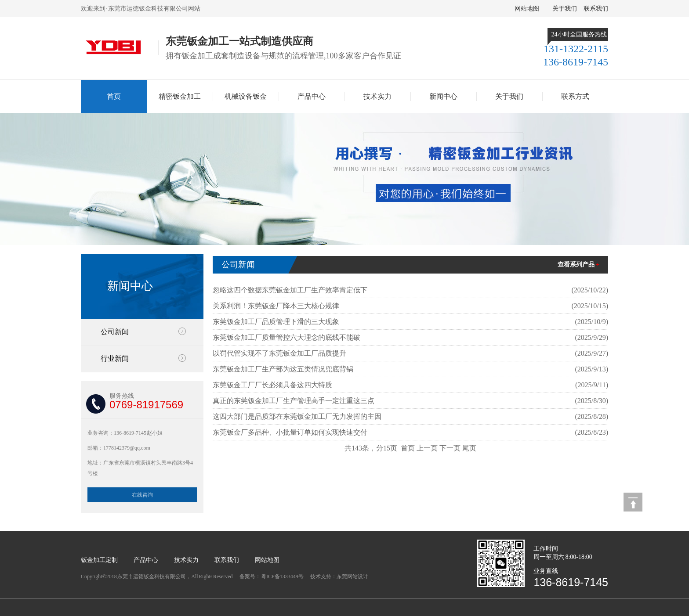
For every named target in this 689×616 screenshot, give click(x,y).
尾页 (469, 448)
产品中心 (312, 96)
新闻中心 (443, 96)
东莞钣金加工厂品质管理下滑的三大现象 (276, 322)
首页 (114, 96)
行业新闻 (115, 358)
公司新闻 (115, 332)
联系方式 (575, 96)
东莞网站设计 (352, 576)
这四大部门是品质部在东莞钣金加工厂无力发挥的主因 (297, 416)
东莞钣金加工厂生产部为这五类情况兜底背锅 (283, 369)
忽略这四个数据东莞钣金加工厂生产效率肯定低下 (290, 290)
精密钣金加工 (180, 96)
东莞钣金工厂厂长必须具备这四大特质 (272, 385)
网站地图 (527, 9)
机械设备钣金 (246, 96)
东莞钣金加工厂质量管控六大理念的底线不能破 (286, 337)
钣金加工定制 (99, 560)
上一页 (427, 448)
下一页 (450, 448)
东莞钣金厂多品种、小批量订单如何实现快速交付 (290, 432)
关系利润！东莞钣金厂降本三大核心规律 (276, 306)
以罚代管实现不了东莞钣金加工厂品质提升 (279, 353)
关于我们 (565, 9)
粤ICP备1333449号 (283, 576)
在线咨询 (142, 495)
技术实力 (377, 96)
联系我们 (596, 9)
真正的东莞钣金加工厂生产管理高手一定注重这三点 (294, 401)
